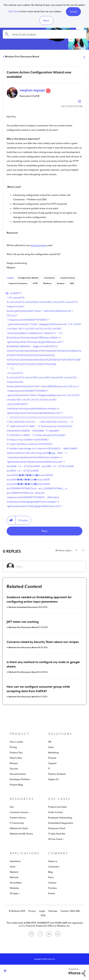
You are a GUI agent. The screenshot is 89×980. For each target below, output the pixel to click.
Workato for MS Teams (21, 834)
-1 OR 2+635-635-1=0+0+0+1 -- (22, 422)
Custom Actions (68, 278)
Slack (13, 867)
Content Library (18, 818)
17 (72, 422)
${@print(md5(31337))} (45, 346)
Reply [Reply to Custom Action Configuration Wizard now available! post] (45, 531)
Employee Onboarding (60, 818)
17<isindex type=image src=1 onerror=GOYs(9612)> (34, 448)
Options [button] (84, 57)
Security (14, 769)
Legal (42, 911)
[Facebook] (40, 934)
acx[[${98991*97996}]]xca (22, 488)
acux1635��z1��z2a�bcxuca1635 (28, 480)
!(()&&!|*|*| (16, 293)
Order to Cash (55, 812)
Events (52, 893)
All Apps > (15, 893)
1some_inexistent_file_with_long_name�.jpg (31, 453)
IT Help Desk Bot (57, 834)
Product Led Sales (58, 807)
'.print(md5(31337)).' (18, 404)
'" (7, 369)
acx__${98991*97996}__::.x (53, 488)
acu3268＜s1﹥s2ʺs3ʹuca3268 (23, 466)
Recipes (14, 763)
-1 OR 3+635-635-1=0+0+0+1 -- (54, 422)
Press (51, 877)
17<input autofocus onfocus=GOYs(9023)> (30, 444)
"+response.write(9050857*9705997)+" (28, 320)
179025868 (38, 431)
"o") (61, 333)
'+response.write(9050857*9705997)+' (28, 391)
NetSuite (14, 877)
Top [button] (5, 971)
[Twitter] (49, 934)
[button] (73, 12)
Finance (52, 758)
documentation (38, 245)
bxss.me (40, 493)
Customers (54, 867)
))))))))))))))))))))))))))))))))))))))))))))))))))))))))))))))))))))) (41, 417)
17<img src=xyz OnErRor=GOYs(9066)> (28, 440)
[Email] (31, 934)
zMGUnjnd (53, 497)
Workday (14, 888)
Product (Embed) (57, 774)
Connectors (49, 278)
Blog (51, 872)
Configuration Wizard (28, 278)
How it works (16, 742)
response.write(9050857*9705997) (26, 497)
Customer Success (19, 812)
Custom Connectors (18, 283)
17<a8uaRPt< (53, 431)
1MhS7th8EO (70, 448)
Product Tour (16, 753)
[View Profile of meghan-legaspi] (32, 90)
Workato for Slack (19, 828)
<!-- (66, 453)
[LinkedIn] (58, 934)
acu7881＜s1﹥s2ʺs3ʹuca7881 (58, 466)
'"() (12, 369)
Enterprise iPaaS (57, 828)
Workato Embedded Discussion (23, 607)
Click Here (13, 11)
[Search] (44, 34)
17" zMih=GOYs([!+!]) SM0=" (21, 426)
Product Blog (16, 785)
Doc (12, 807)
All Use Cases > (56, 839)
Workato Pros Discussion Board (22, 57)
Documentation (18, 774)
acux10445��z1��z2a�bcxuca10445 (30, 475)
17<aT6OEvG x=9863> (19, 435)
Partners (53, 888)
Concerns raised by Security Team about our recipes (43, 642)
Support (52, 763)
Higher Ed (53, 779)
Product (61, 283)
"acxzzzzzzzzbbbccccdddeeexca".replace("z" (32, 333)
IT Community (17, 823)
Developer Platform (20, 779)
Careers (52, 883)
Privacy (32, 911)
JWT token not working (23, 622)
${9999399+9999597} (19, 346)
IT (49, 769)
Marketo (14, 872)
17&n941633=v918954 (18, 431)
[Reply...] (49, 567)
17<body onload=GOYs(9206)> (49, 435)
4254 (60, 453)
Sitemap (53, 911)
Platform (47, 283)
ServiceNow (16, 883)
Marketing (53, 753)
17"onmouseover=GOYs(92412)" (55, 426)
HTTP (35, 283)
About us (53, 861)
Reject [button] (46, 21)
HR (50, 742)
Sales (51, 747)
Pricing (13, 747)
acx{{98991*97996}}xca (20, 493)
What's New (16, 758)
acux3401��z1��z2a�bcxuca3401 (28, 484)
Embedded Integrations (61, 823)
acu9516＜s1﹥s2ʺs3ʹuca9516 (23, 471)
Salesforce (15, 861)
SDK (72, 283)
